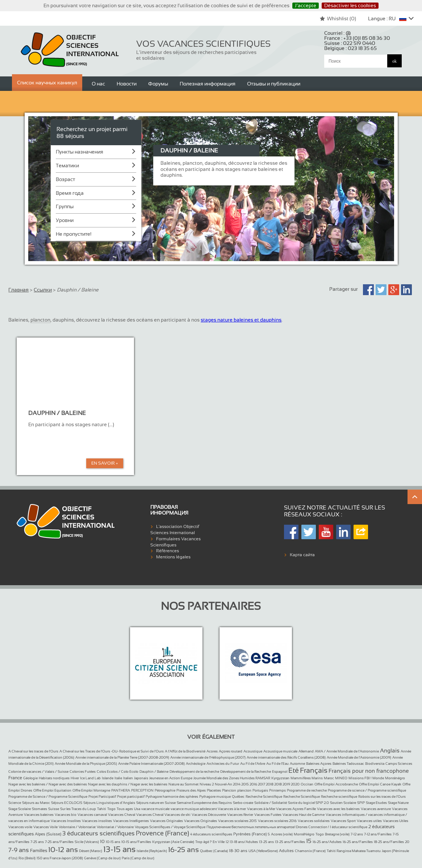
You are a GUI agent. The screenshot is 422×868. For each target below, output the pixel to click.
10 (102, 842)
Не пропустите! (74, 234)
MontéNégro (304, 834)
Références (168, 551)
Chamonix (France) (310, 851)
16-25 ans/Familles (358, 842)
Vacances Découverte (209, 815)
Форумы (158, 84)
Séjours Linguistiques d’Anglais (109, 803)
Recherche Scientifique (264, 796)
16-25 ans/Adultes (327, 842)
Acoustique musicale (280, 751)
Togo (111, 809)
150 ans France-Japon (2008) (60, 858)
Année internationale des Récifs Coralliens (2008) (286, 757)
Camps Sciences (399, 764)
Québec (238, 796)
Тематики (67, 165)
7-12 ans (357, 834)
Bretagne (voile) (337, 834)
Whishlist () (338, 18)
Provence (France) (162, 833)
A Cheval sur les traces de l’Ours (33, 751)
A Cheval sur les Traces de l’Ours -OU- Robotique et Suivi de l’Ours (112, 751)
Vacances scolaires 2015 (237, 821)
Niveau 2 (207, 784)
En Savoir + (105, 463)
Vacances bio (66, 815)
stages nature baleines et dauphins (241, 320)
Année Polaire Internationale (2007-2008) (151, 764)
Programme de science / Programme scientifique (367, 790)
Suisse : (350, 43)
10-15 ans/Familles (136, 842)
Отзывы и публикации (274, 84)
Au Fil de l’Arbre (253, 764)
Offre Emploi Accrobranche (336, 784)
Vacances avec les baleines (338, 809)
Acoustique (253, 751)
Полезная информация (208, 84)
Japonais (141, 778)
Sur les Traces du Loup (78, 809)
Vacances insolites (97, 821)
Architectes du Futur (223, 764)
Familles (39, 851)
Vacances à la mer (232, 809)
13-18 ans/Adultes (244, 842)
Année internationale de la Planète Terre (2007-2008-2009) (122, 757)
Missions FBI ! (360, 778)
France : (357, 38)
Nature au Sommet (183, 784)
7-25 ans (37, 842)
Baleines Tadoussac (348, 764)
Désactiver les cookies (350, 5)
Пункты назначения (80, 152)
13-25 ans (266, 842)
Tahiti (102, 809)
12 (227, 842)
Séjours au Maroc (36, 803)
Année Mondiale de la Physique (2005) (86, 764)
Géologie (30, 778)
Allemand (306, 751)
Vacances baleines (39, 815)
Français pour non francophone (369, 771)
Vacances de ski (177, 815)
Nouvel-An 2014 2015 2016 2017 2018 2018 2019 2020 (257, 784)
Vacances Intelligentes (131, 821)
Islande (108, 778)
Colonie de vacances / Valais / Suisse (38, 771)
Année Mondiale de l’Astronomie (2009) (359, 757)
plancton (244, 790)
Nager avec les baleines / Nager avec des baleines (48, 784)
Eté (294, 770)
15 (309, 841)
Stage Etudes (376, 803)
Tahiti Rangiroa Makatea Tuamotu (354, 851)
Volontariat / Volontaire (115, 827)
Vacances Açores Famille (296, 809)
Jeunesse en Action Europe (171, 778)
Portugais (260, 790)
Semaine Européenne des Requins (204, 803)
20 (407, 842)
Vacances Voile (45, 827)
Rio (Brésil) (27, 858)
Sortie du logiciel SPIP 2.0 (308, 803)
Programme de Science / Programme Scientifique (48, 796)
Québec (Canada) (214, 851)
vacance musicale (155, 809)
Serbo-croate (243, 803)
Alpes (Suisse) (48, 834)
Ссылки (43, 290)
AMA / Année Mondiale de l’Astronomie (347, 751)
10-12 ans (63, 850)
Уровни (65, 220)
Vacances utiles (369, 821)
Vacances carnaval (92, 815)
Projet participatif (131, 796)
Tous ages (125, 809)
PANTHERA (121, 790)
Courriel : (338, 33)
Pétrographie (165, 790)
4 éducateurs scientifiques (211, 834)
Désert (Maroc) (91, 851)
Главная (18, 290)
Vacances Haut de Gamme (304, 815)
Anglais (390, 750)
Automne (297, 764)
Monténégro (395, 778)
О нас (98, 84)
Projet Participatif (102, 796)
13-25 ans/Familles (290, 842)
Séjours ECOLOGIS (67, 803)
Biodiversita (375, 764)
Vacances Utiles (396, 821)
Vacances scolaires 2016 (277, 821)
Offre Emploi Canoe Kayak (380, 784)
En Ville (219, 842)
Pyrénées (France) (250, 834)
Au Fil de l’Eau (277, 764)
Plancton (229, 790)
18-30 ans (238, 851)
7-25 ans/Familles (59, 842)
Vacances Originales (166, 821)
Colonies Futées (83, 771)
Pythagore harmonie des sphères (172, 796)
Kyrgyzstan (280, 778)
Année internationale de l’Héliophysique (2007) (208, 757)
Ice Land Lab (90, 778)
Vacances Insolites (66, 821)
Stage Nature (398, 803)
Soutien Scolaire (343, 803)
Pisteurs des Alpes (191, 790)
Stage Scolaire (20, 809)
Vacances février (240, 815)
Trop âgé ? (203, 842)
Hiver (75, 778)
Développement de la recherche (194, 771)
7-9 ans (19, 850)
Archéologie (196, 764)
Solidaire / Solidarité (271, 803)
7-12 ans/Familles (378, 834)
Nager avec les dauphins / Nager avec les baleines (128, 784)
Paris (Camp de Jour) (138, 858)
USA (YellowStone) (263, 851)
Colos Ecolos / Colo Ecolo (118, 771)
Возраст (65, 179)
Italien (128, 778)
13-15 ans (119, 849)
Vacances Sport (343, 821)
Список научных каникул (47, 83)
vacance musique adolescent (194, 809)
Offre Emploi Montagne (91, 790)
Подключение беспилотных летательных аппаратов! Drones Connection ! (268, 827)
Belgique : (350, 48)
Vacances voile (20, 827)
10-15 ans (113, 842)
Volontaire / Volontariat (77, 827)
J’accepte (306, 5)
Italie (118, 778)
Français (314, 770)
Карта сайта (302, 555)
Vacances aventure (376, 809)
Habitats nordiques (54, 778)
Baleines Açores (319, 764)
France (15, 778)
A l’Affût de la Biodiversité (185, 751)
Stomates (39, 809)
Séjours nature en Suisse (156, 803)
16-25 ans (183, 850)
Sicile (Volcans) (87, 842)
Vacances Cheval (122, 815)
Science (15, 803)
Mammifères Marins (307, 778)
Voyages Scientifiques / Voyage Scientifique (170, 827)
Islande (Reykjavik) (152, 851)
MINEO (341, 778)
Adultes (286, 851)
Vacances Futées (268, 815)
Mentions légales (173, 557)
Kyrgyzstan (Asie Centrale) (173, 842)
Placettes (214, 790)
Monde (378, 778)
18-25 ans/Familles (389, 842)
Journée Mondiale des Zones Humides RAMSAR (232, 778)
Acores (212, 751)
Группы (65, 206)
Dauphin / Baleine (154, 771)
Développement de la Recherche (246, 771)
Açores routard (231, 751)
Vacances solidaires (314, 821)
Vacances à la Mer (262, 809)
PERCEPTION (142, 790)
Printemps (277, 790)
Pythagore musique (215, 796)
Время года (70, 193)
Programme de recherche (307, 790)
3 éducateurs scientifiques (99, 833)
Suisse (54, 809)
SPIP (361, 803)
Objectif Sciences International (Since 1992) (70, 50)
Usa (137, 809)
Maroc (329, 778)
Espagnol (280, 771)
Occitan (307, 784)
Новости (127, 84)
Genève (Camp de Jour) (102, 858)
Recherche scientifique (339, 796)
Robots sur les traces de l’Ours (382, 796)
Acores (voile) (282, 834)
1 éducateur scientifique (349, 827)
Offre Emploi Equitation (52, 790)
